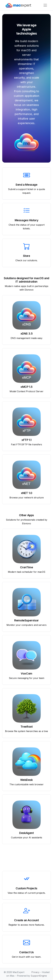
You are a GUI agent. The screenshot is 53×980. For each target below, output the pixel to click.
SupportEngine (39, 976)
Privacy (35, 972)
